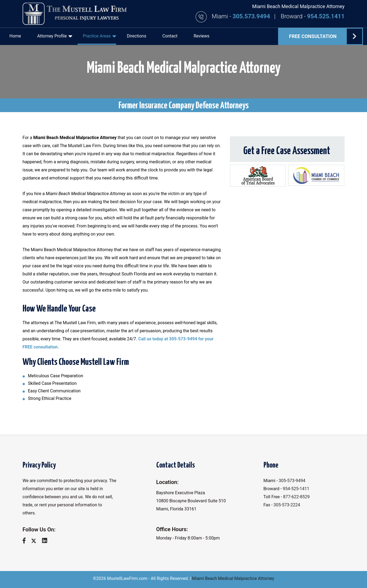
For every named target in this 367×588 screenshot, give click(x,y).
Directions (137, 36)
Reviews (201, 36)
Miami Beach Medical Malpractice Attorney (233, 578)
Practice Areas (100, 36)
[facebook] (26, 541)
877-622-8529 (296, 497)
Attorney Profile (55, 36)
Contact (170, 36)
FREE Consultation (326, 36)
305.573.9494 (252, 16)
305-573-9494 (292, 481)
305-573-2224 (287, 505)
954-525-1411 (296, 489)
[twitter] (36, 541)
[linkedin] (47, 541)
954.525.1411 (326, 16)
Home (15, 36)
